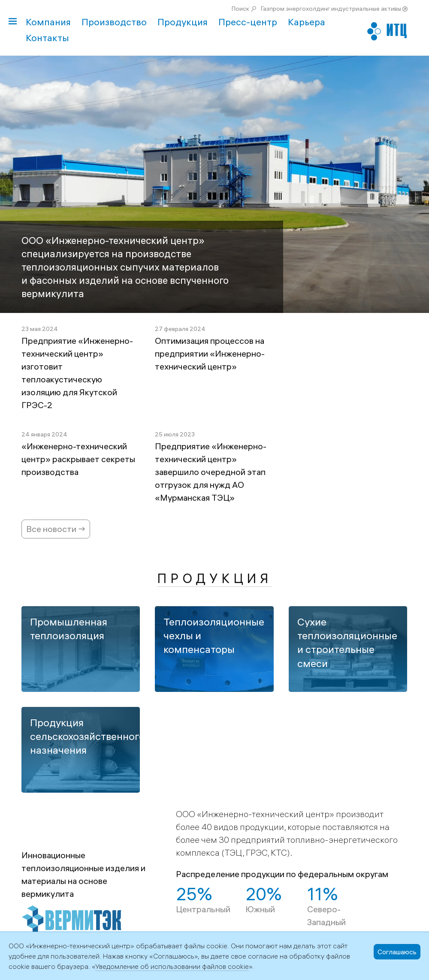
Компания (48, 22)
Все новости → (56, 529)
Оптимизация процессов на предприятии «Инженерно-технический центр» (210, 353)
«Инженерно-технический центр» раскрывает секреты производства (78, 459)
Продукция (183, 22)
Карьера (307, 22)
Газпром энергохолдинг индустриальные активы (331, 9)
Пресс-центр (248, 22)
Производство (114, 22)
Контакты (47, 38)
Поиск (240, 9)
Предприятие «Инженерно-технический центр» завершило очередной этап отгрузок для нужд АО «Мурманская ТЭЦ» (211, 472)
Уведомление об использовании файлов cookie (172, 966)
